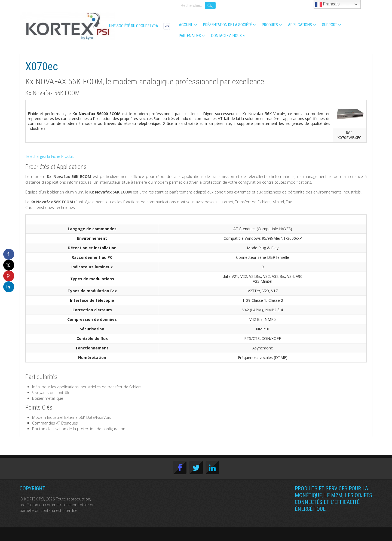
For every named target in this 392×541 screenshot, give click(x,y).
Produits (270, 25)
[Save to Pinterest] (9, 276)
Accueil (186, 25)
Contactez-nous (226, 36)
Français (327, 4)
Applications (300, 25)
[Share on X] (9, 265)
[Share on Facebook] (9, 254)
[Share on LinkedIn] (9, 287)
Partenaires (190, 36)
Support (330, 25)
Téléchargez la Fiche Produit (50, 156)
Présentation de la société (227, 25)
